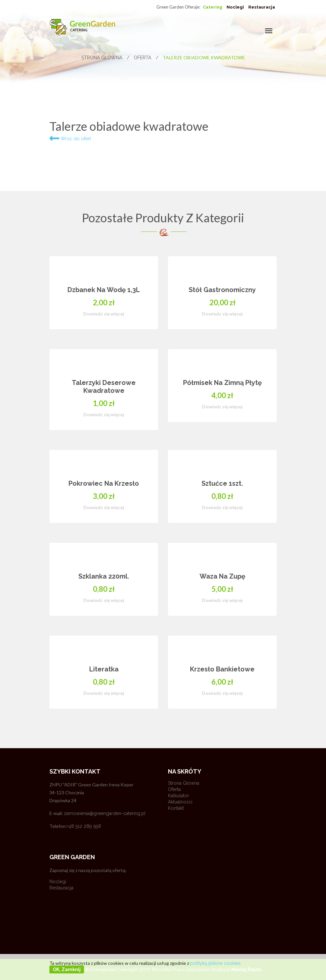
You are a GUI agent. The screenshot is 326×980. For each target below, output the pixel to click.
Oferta (146, 58)
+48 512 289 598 (84, 826)
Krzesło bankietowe (222, 669)
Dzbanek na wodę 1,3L (104, 290)
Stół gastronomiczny (222, 290)
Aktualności (180, 802)
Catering (213, 7)
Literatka (104, 669)
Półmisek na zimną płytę (222, 383)
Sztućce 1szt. (222, 483)
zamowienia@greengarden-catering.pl (105, 813)
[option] (163, 492)
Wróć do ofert (70, 139)
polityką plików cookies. (216, 963)
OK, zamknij (67, 969)
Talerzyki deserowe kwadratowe (104, 387)
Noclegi (235, 7)
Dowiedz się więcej (104, 314)
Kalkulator (178, 796)
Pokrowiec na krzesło (104, 483)
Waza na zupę (222, 576)
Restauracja (262, 7)
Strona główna (105, 58)
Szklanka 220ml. (104, 576)
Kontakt (176, 808)
